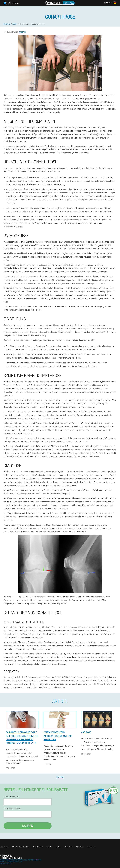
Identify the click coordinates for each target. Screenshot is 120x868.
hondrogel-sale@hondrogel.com (11, 858)
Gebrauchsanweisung (20, 847)
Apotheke (69, 847)
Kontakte (80, 847)
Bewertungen (38, 847)
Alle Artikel (60, 777)
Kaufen (28, 826)
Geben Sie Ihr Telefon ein (13, 809)
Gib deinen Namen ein (12, 797)
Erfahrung (4, 847)
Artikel (58, 847)
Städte (49, 847)
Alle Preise (92, 847)
